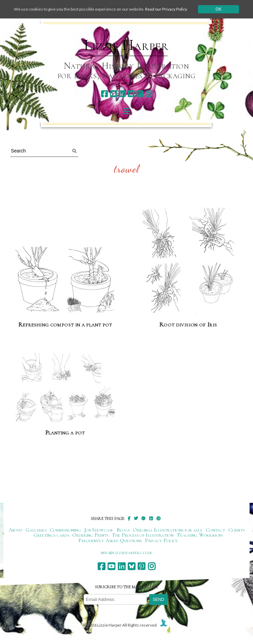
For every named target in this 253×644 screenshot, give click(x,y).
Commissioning (65, 530)
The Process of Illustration (143, 535)
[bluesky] (131, 94)
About (16, 530)
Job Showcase (99, 530)
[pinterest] (140, 94)
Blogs (123, 530)
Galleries (36, 530)
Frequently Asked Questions (110, 540)
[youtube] (113, 94)
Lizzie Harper (126, 45)
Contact (215, 530)
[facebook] (104, 94)
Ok (218, 9)
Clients (236, 530)
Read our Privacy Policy (166, 9)
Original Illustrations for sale (168, 530)
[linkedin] (122, 94)
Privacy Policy (161, 540)
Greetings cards (51, 535)
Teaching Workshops (200, 535)
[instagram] (149, 94)
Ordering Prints (90, 535)
